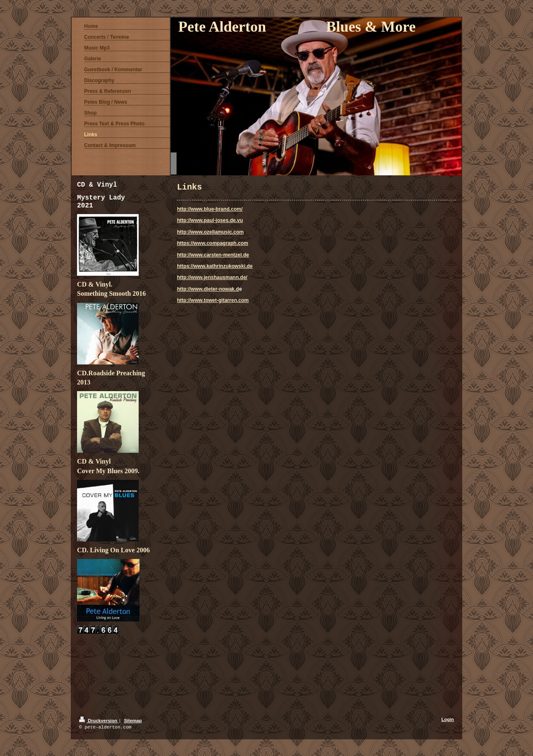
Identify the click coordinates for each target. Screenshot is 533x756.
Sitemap (133, 721)
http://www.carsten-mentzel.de (213, 255)
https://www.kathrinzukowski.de (215, 266)
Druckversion (99, 721)
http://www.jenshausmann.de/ (212, 277)
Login (448, 719)
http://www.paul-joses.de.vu (210, 220)
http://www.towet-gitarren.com (213, 300)
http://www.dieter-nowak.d (208, 289)
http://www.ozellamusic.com (210, 232)
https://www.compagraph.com (213, 243)
